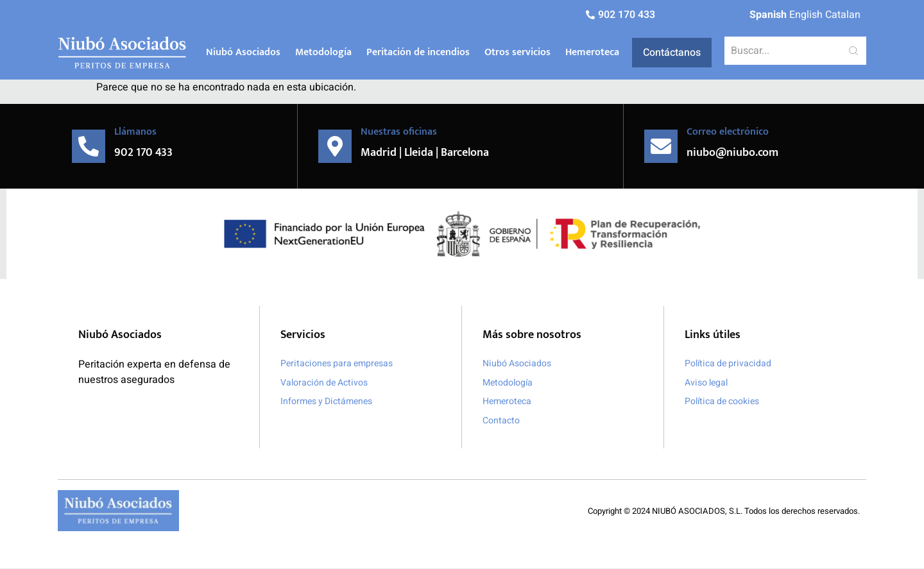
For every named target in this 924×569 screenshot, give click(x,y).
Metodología (323, 52)
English (806, 15)
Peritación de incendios (418, 52)
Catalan (843, 15)
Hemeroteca (592, 52)
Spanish (768, 15)
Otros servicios (518, 52)
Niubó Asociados (243, 52)
